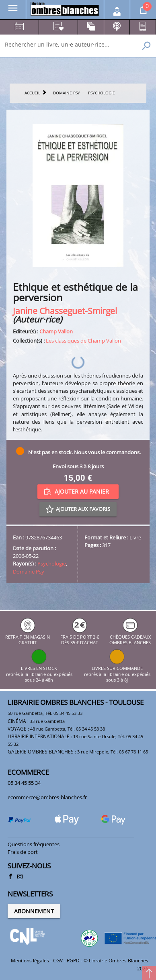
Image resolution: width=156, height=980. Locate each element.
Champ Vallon (56, 331)
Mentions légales (30, 961)
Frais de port (23, 852)
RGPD (73, 961)
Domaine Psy (29, 572)
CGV (58, 961)
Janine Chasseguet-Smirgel (65, 311)
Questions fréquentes (34, 844)
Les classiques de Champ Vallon (83, 341)
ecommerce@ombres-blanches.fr (47, 797)
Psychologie (52, 563)
